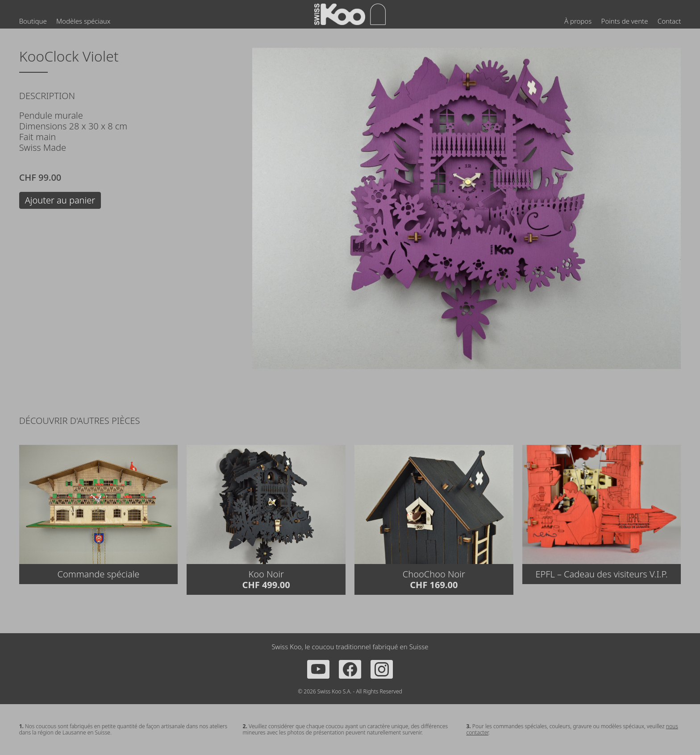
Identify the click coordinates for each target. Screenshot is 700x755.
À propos (578, 21)
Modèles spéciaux (83, 21)
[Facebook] (350, 669)
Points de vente (625, 21)
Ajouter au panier (60, 200)
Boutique (33, 21)
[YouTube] (318, 669)
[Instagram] (382, 669)
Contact (669, 21)
